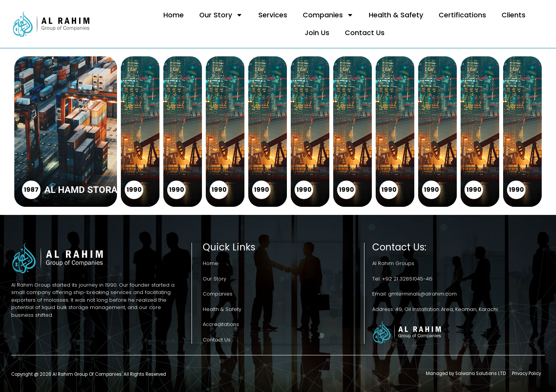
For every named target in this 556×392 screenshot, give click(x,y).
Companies (328, 15)
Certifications (462, 15)
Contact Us (365, 33)
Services (273, 15)
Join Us (317, 33)
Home (174, 15)
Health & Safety (396, 15)
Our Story (221, 15)
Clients (514, 15)
